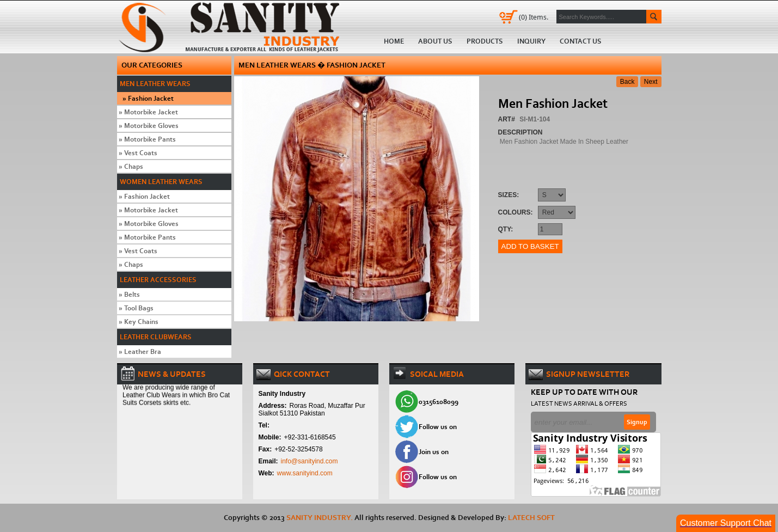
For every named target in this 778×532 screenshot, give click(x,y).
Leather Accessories (158, 280)
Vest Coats (138, 153)
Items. (534, 17)
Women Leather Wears (161, 182)
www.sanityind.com (305, 473)
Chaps (131, 166)
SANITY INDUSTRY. (320, 518)
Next (651, 82)
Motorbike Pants (147, 139)
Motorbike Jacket (148, 112)
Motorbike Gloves (149, 126)
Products (485, 41)
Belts (129, 294)
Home (232, 27)
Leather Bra (140, 351)
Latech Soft (531, 518)
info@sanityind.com (310, 461)
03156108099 (439, 402)
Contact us (581, 41)
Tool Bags (136, 308)
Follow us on (438, 427)
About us (435, 41)
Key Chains (139, 322)
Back (627, 82)
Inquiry (531, 41)
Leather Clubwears (156, 337)
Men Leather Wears (155, 84)
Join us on (434, 452)
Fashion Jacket (148, 98)
